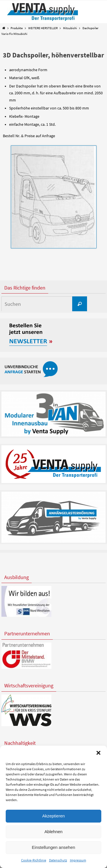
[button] (98, 753)
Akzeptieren (53, 816)
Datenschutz (58, 860)
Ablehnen (53, 832)
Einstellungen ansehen (54, 847)
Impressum (78, 860)
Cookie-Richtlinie (34, 860)
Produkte (17, 28)
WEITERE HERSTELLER (43, 28)
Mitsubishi (70, 28)
